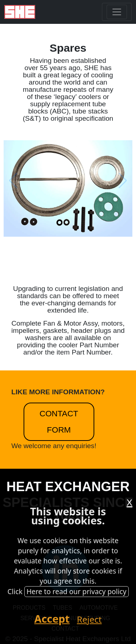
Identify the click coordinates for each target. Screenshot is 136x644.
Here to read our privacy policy (77, 591)
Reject (89, 619)
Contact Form (59, 422)
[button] (100, 180)
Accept (52, 619)
